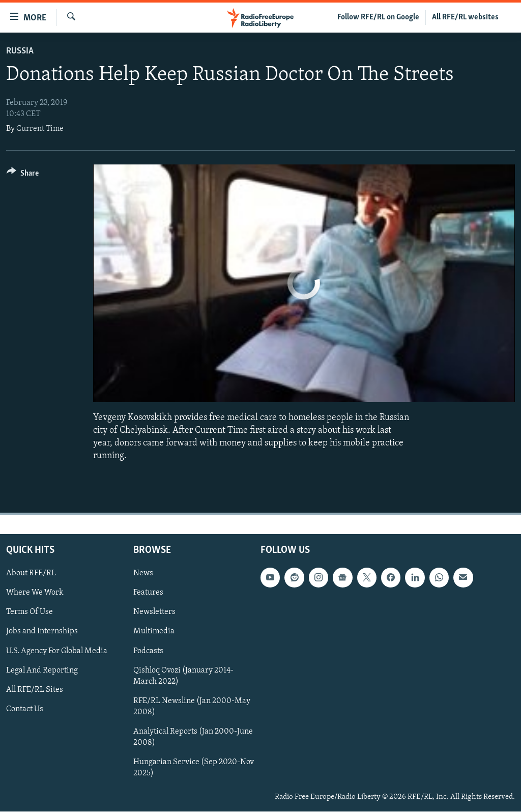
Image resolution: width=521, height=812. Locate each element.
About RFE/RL (31, 574)
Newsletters (154, 612)
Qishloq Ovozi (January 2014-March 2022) (183, 676)
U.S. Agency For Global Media (57, 651)
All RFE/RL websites (465, 17)
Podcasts (148, 651)
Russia (20, 51)
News (143, 574)
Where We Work (35, 593)
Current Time (40, 129)
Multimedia (154, 632)
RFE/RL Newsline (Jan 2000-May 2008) (192, 707)
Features (148, 593)
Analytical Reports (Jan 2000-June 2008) (193, 737)
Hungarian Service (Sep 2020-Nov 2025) (194, 768)
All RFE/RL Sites (35, 690)
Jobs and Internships (42, 632)
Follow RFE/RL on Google (378, 17)
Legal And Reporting (42, 670)
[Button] (23, 175)
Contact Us (25, 709)
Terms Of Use (30, 612)
